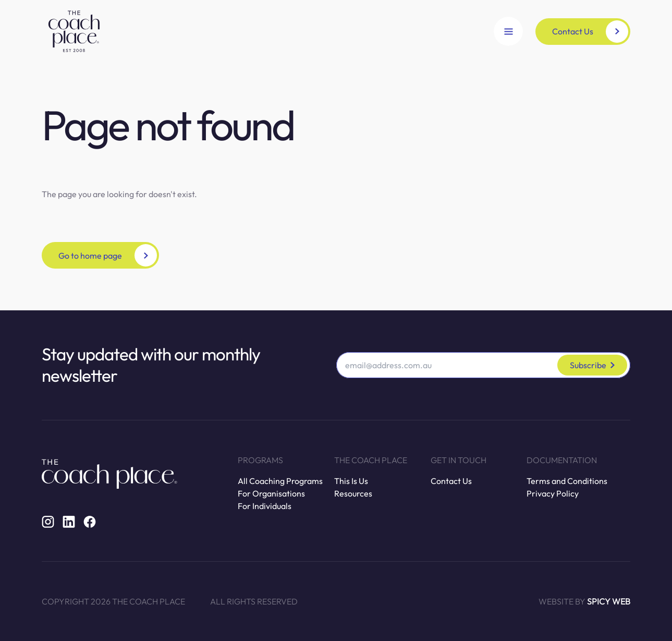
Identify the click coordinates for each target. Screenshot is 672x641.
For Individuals (265, 506)
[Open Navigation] (508, 31)
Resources (353, 493)
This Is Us (351, 481)
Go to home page (108, 255)
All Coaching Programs (280, 481)
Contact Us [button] (590, 32)
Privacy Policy (553, 493)
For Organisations (271, 493)
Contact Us (451, 481)
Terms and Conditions (567, 481)
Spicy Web (609, 601)
